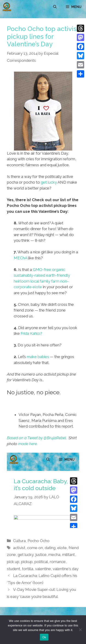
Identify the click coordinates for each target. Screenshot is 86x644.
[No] (80, 630)
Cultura (19, 541)
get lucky (49, 182)
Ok (44, 637)
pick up (13, 562)
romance (58, 562)
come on (35, 548)
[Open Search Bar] (55, 7)
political (41, 562)
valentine (43, 569)
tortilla (28, 569)
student (14, 569)
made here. (28, 444)
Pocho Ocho (39, 541)
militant (68, 555)
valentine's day (66, 569)
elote (62, 548)
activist (19, 548)
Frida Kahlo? (31, 333)
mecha (54, 555)
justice (41, 555)
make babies (38, 357)
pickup (27, 562)
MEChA (20, 258)
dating (50, 548)
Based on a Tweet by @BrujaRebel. (37, 438)
